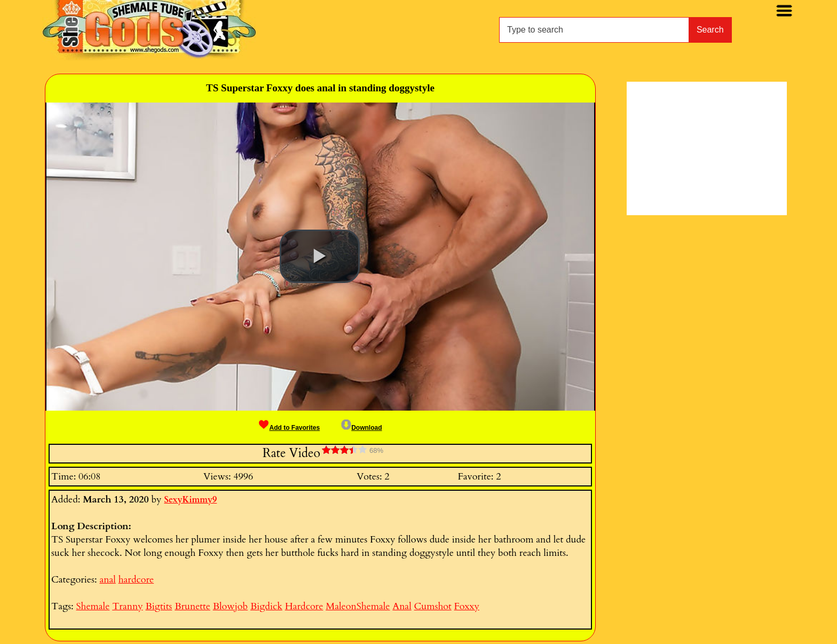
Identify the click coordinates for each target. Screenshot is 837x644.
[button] (320, 256)
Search (710, 30)
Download (361, 428)
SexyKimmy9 (190, 500)
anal (107, 580)
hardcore (136, 580)
